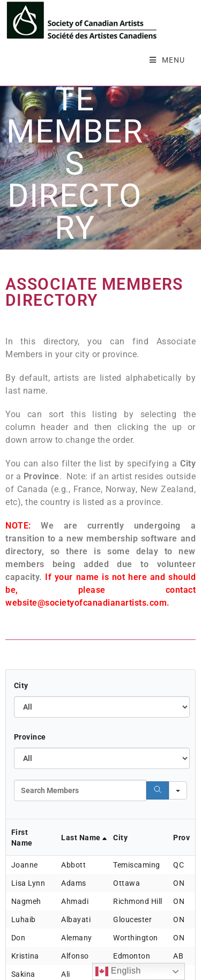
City (21, 683)
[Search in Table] (80, 788)
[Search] (158, 788)
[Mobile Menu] (167, 60)
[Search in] (178, 788)
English (118, 971)
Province (30, 734)
